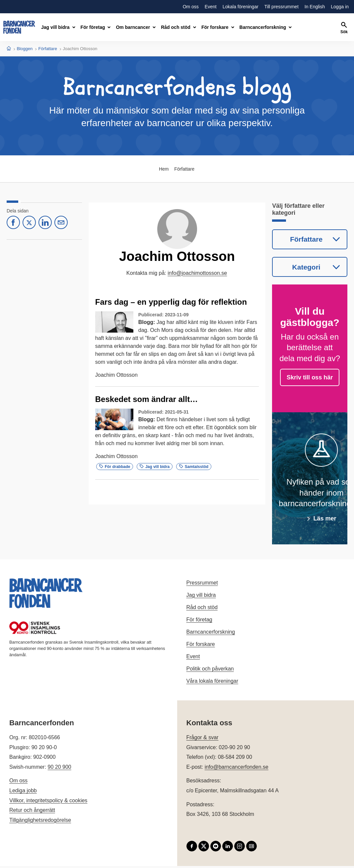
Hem (163, 169)
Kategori (306, 268)
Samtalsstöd (194, 467)
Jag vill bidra (155, 467)
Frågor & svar (203, 739)
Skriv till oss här (310, 379)
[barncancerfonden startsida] (19, 27)
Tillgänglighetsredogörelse (40, 822)
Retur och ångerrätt (32, 812)
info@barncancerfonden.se (237, 769)
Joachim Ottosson (116, 375)
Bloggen (25, 49)
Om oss (18, 783)
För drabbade (115, 467)
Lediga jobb (23, 792)
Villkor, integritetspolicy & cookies (48, 802)
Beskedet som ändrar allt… (146, 399)
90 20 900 (60, 769)
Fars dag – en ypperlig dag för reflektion (171, 302)
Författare (48, 49)
